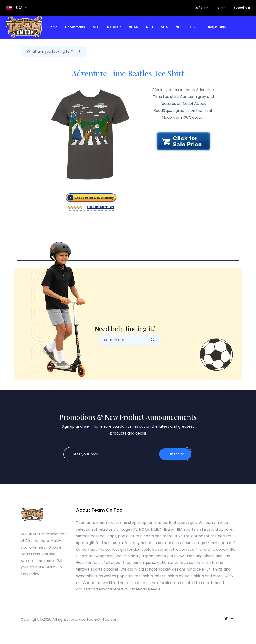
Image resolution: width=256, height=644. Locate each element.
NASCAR (114, 27)
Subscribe (175, 454)
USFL (195, 27)
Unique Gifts (216, 27)
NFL (96, 27)
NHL (179, 27)
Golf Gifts (201, 8)
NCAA (133, 27)
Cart (221, 8)
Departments (75, 27)
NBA (164, 27)
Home (53, 27)
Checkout (242, 8)
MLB (149, 27)
